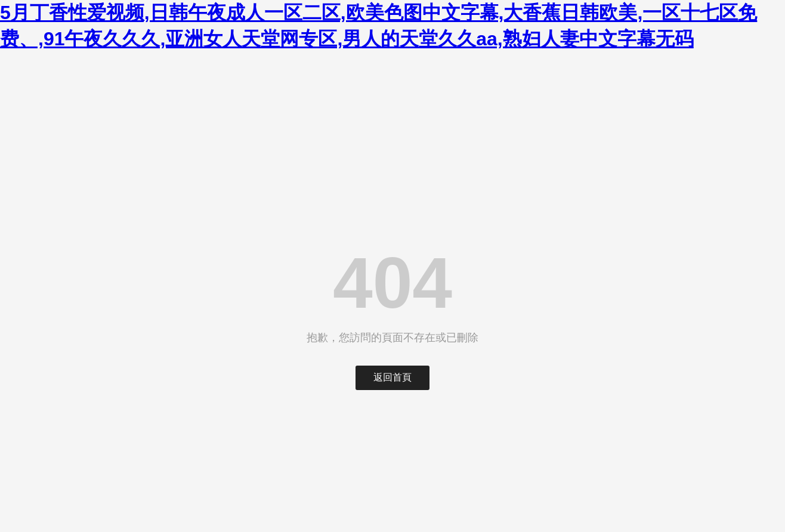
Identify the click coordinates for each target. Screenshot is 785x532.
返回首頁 (392, 377)
